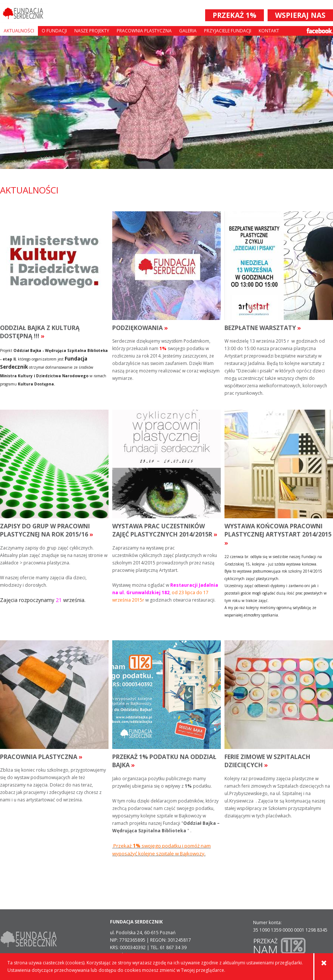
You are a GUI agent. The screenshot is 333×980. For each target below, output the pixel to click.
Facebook (320, 31)
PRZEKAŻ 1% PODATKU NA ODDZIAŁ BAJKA (164, 761)
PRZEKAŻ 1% (235, 15)
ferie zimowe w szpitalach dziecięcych (267, 761)
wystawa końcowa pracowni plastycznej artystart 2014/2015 (278, 534)
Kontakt (269, 31)
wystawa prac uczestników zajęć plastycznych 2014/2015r (165, 530)
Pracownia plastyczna (144, 31)
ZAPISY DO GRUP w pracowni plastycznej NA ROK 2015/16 (47, 530)
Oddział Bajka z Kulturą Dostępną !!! (40, 332)
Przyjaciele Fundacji (228, 31)
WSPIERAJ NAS (300, 15)
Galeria (188, 31)
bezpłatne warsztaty (263, 328)
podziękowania (140, 328)
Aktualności (19, 31)
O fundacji (54, 31)
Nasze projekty (92, 31)
